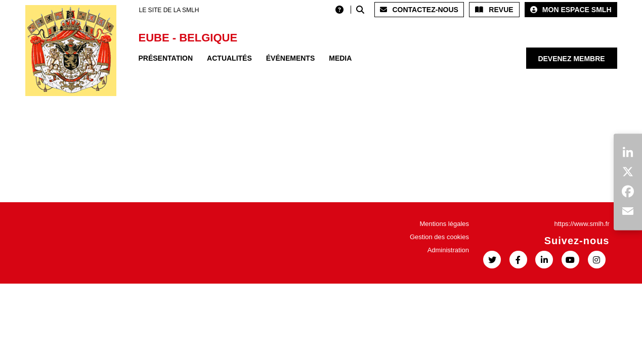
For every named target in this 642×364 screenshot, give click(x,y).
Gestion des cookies (439, 237)
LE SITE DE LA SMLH (169, 10)
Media (340, 58)
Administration (448, 250)
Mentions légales (444, 224)
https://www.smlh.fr (582, 224)
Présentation (166, 58)
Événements (290, 58)
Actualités (229, 58)
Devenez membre (571, 59)
